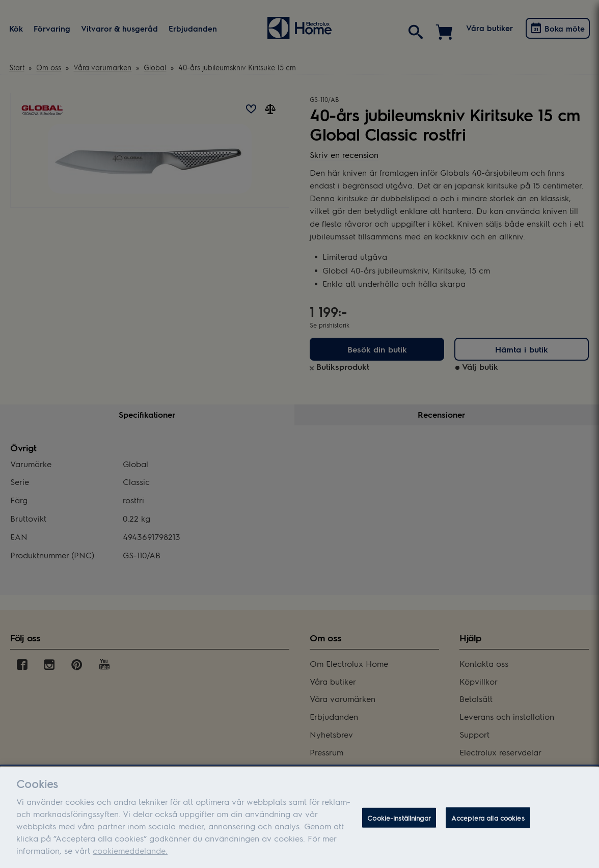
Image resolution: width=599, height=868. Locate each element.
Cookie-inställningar (399, 824)
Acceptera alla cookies (488, 824)
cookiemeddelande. (130, 857)
